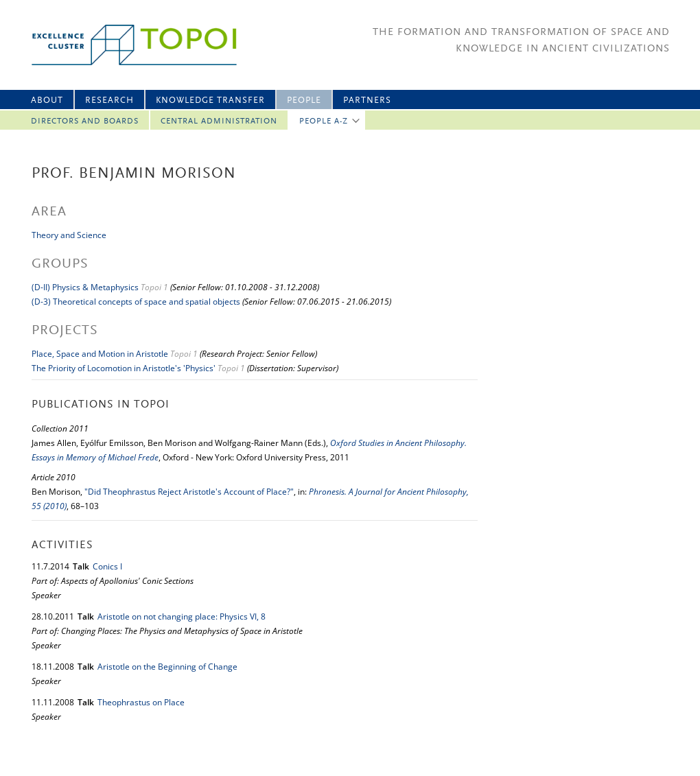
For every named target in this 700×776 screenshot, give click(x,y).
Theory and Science (69, 235)
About (47, 101)
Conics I (107, 566)
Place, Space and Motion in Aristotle (100, 354)
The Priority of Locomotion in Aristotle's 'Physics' (124, 368)
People (304, 101)
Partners (367, 101)
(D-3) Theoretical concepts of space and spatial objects (136, 302)
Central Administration (219, 121)
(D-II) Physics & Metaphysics (85, 287)
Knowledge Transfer (210, 101)
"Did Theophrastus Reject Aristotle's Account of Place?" (189, 492)
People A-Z (324, 121)
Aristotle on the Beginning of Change (167, 667)
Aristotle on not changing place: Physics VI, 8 (182, 616)
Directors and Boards (85, 121)
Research (109, 101)
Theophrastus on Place (141, 702)
